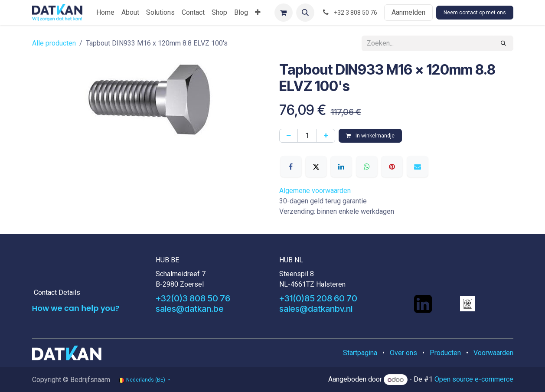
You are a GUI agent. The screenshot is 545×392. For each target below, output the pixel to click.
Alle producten (54, 43)
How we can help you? (76, 308)
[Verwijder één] (289, 136)
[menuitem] (105, 13)
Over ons (403, 353)
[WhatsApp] (367, 167)
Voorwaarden (493, 353)
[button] (305, 13)
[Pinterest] (392, 167)
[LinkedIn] (341, 167)
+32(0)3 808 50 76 (193, 298)
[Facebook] (291, 167)
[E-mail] (418, 167)
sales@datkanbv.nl (316, 309)
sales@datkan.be (190, 309)
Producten (445, 353)
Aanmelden (408, 12)
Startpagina (360, 353)
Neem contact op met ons (475, 13)
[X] (316, 167)
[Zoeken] (503, 43)
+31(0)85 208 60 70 (318, 298)
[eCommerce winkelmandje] (284, 13)
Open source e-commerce (474, 380)
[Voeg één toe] (326, 136)
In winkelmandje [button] (370, 136)
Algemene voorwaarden (315, 191)
